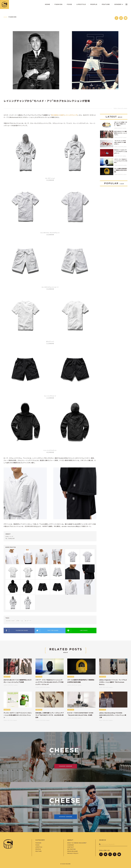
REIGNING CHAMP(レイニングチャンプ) (64, 115)
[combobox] (113, 844)
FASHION (13, 17)
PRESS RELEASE (73, 851)
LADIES (116, 128)
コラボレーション (20, 621)
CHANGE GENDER (66, 766)
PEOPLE (38, 849)
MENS (115, 108)
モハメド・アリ (28, 621)
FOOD (37, 845)
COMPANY (71, 845)
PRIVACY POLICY (73, 853)
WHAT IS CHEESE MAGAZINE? (77, 843)
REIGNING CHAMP (10, 621)
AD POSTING (72, 849)
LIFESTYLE (39, 847)
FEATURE (39, 851)
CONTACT (71, 847)
